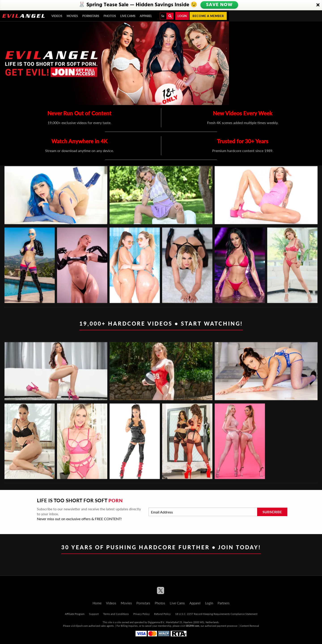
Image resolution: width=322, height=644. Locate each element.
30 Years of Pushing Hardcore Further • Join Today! (161, 547)
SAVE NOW (220, 5)
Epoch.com (82, 626)
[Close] (318, 5)
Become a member (208, 16)
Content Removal (250, 626)
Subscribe (272, 512)
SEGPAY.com (192, 626)
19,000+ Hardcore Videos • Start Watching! (161, 323)
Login (182, 16)
